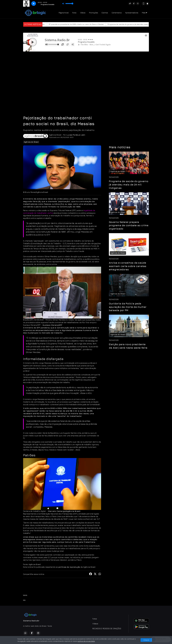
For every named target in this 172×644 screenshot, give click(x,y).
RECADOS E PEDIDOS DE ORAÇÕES (107, 629)
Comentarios (117, 13)
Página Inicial (64, 13)
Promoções (94, 13)
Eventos (105, 13)
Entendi (146, 640)
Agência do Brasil (31, 142)
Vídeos (83, 13)
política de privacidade (86, 641)
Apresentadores (132, 13)
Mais (144, 13)
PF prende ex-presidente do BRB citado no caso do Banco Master (83, 24)
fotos (74, 13)
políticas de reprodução (69, 567)
